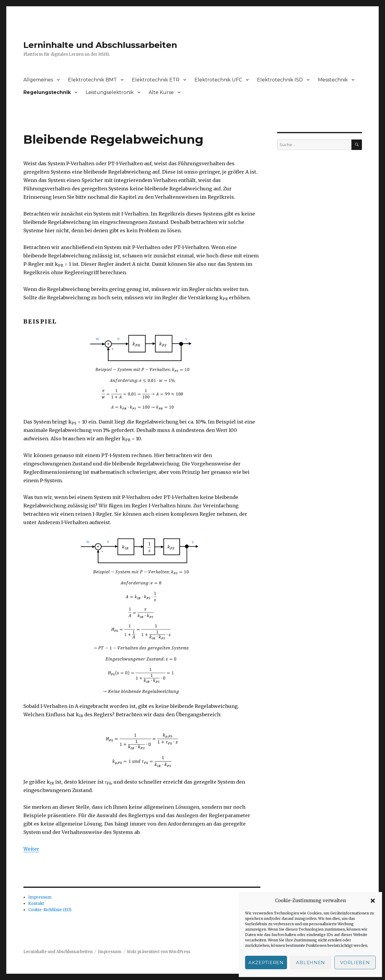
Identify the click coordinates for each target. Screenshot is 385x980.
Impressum (40, 897)
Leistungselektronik (110, 92)
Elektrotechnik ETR (156, 80)
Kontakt (36, 904)
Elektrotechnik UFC (218, 80)
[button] (373, 901)
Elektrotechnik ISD (280, 80)
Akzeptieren (266, 962)
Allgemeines (38, 80)
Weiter (31, 849)
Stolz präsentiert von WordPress (158, 952)
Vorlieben (355, 962)
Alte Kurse (161, 92)
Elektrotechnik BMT (92, 80)
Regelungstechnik (47, 92)
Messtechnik (333, 80)
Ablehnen (311, 962)
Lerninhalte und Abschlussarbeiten (100, 45)
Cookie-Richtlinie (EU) (50, 910)
